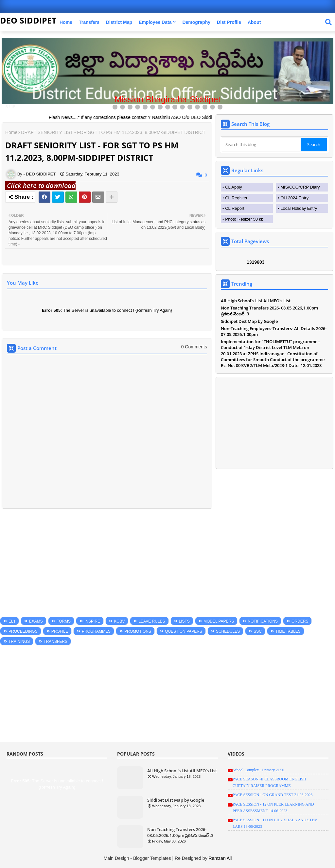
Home (66, 22)
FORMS (64, 621)
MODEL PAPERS (219, 621)
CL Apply (234, 187)
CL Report (235, 208)
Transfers (89, 22)
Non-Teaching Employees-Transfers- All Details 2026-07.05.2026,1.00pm (274, 331)
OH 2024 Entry (294, 198)
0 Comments (194, 347)
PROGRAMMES (96, 631)
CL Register (236, 198)
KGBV (119, 621)
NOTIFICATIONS (263, 621)
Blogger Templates (152, 858)
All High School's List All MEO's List (256, 301)
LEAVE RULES (152, 621)
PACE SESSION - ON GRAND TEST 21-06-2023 (273, 795)
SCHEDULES (228, 631)
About (254, 22)
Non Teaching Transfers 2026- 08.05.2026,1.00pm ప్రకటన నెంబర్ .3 (269, 311)
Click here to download (40, 185)
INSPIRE (92, 621)
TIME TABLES (288, 631)
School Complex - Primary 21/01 (259, 770)
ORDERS (300, 621)
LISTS (184, 621)
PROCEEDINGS (23, 631)
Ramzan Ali (220, 858)
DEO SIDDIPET (28, 20)
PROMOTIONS (138, 631)
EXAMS (36, 621)
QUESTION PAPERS (184, 631)
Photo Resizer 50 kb (244, 219)
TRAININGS (19, 642)
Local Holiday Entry (299, 208)
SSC (258, 631)
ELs (12, 621)
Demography (196, 22)
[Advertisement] (107, 564)
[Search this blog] (261, 144)
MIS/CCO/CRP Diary (300, 187)
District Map (119, 22)
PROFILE (60, 631)
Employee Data (155, 22)
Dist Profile (229, 22)
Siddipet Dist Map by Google (249, 321)
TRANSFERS (55, 642)
